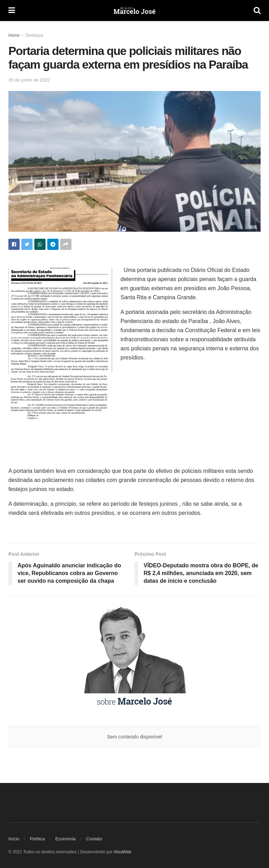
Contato (94, 839)
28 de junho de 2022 (29, 80)
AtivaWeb (122, 852)
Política (37, 839)
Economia (65, 839)
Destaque (35, 35)
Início (14, 839)
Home (14, 35)
